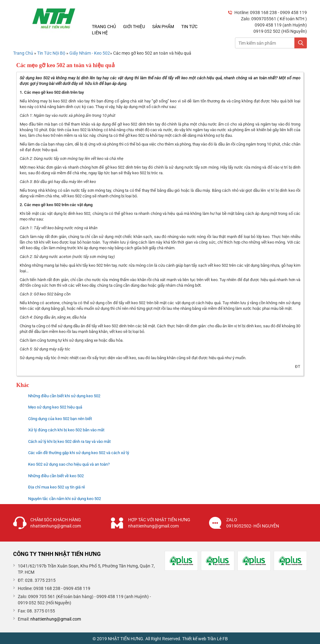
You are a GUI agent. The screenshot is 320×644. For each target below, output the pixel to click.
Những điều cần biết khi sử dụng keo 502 (64, 396)
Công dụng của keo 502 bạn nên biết (60, 419)
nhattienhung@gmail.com (56, 619)
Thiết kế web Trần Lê (202, 639)
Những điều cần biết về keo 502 (56, 476)
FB (225, 639)
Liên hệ (100, 33)
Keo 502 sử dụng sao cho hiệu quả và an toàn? (69, 464)
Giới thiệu (134, 27)
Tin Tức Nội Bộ (52, 53)
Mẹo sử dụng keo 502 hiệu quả (55, 407)
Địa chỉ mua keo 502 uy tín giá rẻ (57, 487)
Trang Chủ (23, 53)
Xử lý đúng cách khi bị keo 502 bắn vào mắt (66, 430)
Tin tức (189, 27)
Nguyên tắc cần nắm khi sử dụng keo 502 (65, 499)
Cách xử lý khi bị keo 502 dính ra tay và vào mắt (69, 441)
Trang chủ (104, 27)
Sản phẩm (163, 27)
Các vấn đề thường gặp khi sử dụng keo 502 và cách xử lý (79, 453)
